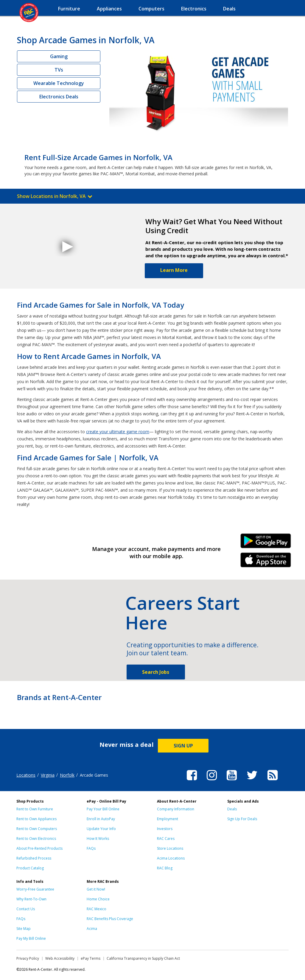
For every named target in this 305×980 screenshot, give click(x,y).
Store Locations (170, 848)
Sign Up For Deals (242, 819)
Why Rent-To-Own (31, 899)
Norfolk (67, 775)
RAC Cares (166, 839)
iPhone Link (266, 562)
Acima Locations (171, 858)
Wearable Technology (59, 83)
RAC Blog (165, 868)
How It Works (98, 839)
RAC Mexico (97, 909)
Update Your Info (101, 829)
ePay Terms (91, 958)
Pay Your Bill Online (103, 809)
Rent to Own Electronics (36, 839)
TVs (59, 70)
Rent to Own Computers (37, 829)
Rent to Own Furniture (35, 809)
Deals (232, 809)
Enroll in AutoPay (101, 819)
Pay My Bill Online (31, 938)
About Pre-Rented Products (39, 848)
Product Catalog (30, 868)
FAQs (91, 848)
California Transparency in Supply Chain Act (143, 958)
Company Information (176, 809)
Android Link (266, 543)
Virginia (48, 775)
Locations (26, 775)
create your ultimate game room (118, 432)
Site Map (24, 929)
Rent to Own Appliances (36, 819)
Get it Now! (96, 889)
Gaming (59, 56)
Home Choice (98, 899)
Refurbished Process (34, 858)
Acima (92, 929)
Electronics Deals (59, 97)
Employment (168, 819)
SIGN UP (183, 746)
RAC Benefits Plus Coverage (110, 919)
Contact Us (26, 909)
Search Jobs (156, 672)
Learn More (174, 270)
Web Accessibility (60, 958)
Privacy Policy (28, 958)
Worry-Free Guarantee (35, 889)
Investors (165, 829)
